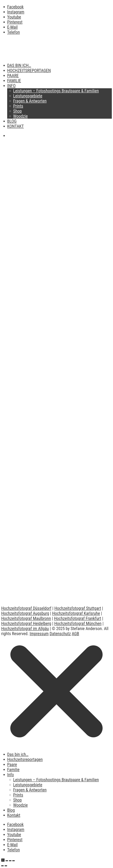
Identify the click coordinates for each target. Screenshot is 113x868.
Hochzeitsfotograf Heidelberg (26, 623)
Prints (18, 106)
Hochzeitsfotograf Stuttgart (78, 608)
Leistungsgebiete (28, 96)
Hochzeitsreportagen (29, 71)
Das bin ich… (19, 65)
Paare (13, 76)
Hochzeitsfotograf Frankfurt (78, 618)
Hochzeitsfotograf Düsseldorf (26, 608)
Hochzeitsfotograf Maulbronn (26, 618)
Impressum (39, 634)
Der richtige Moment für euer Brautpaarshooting (55, 243)
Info (11, 86)
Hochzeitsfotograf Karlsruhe (76, 613)
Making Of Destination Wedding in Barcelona (51, 415)
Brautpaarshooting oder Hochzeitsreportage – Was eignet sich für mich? (51, 304)
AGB (75, 634)
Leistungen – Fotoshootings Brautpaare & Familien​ (56, 91)
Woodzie (20, 116)
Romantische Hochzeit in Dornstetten (43, 593)
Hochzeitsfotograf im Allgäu (25, 629)
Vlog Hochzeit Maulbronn (29, 474)
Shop (17, 111)
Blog (12, 121)
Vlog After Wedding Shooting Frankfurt (44, 534)
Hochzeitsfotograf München (78, 623)
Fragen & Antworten (30, 101)
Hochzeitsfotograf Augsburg (25, 613)
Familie (14, 81)
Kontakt (15, 126)
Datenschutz (60, 634)
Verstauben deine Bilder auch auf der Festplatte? (56, 187)
